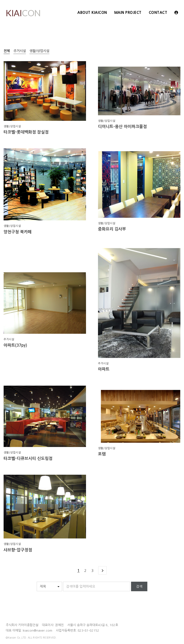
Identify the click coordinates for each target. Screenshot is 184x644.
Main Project (128, 13)
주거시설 (20, 51)
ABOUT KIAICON (92, 13)
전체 (7, 51)
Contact (158, 13)
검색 (139, 586)
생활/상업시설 (39, 51)
